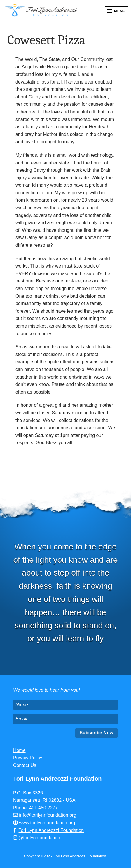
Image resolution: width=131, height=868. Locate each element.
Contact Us (25, 765)
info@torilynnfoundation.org (48, 815)
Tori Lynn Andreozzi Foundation (51, 830)
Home (19, 750)
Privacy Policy (28, 758)
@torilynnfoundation (39, 838)
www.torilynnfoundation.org (47, 823)
